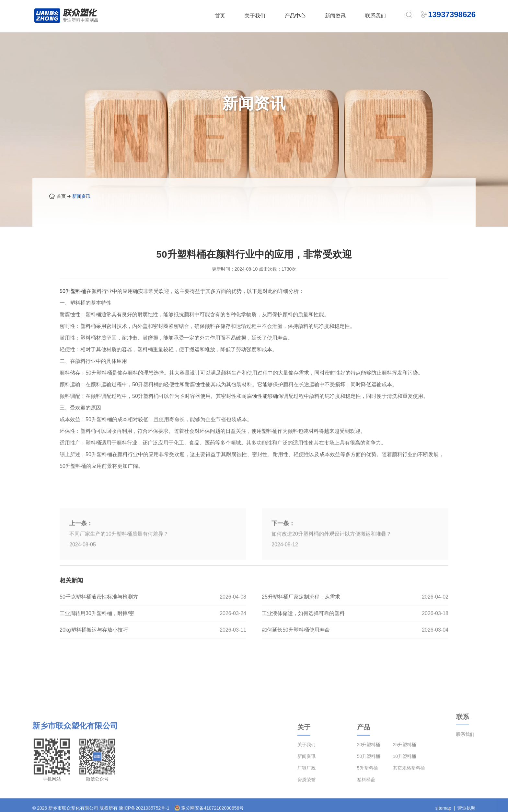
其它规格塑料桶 (409, 792)
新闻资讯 (335, 16)
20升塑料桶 (369, 768)
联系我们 (375, 16)
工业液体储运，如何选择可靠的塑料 (303, 628)
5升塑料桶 (367, 792)
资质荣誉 (306, 803)
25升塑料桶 (405, 768)
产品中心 (295, 16)
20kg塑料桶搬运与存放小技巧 (94, 644)
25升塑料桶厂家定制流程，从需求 (301, 611)
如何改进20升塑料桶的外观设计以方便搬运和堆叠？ (331, 570)
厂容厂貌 (306, 792)
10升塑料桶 (405, 780)
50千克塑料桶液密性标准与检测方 (99, 611)
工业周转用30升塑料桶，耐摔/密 (97, 628)
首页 (220, 16)
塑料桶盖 (366, 803)
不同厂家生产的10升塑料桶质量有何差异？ (119, 570)
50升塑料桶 (73, 305)
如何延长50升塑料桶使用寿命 (296, 644)
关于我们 (255, 16)
